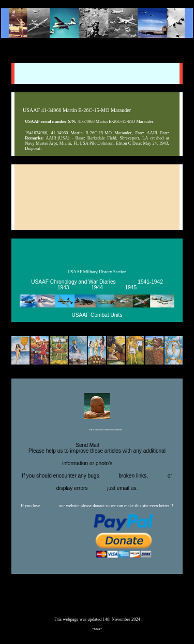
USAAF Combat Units (97, 315)
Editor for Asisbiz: (97, 430)
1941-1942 (150, 282)
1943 (63, 288)
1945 (131, 288)
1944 (97, 288)
